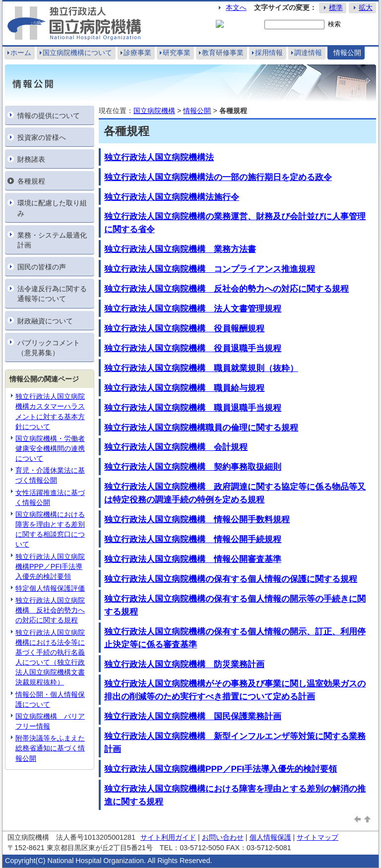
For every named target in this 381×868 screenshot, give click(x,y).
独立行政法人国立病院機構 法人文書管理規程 (193, 309)
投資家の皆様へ (42, 137)
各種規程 (31, 181)
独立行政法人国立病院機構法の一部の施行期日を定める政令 (218, 177)
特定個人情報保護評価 (50, 588)
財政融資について (45, 321)
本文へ (236, 7)
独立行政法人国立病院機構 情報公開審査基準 (193, 559)
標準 (336, 7)
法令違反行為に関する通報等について (52, 294)
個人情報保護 (270, 837)
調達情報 (308, 53)
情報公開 (347, 53)
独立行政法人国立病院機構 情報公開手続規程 (193, 539)
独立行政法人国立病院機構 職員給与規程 (184, 388)
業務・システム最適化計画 (52, 240)
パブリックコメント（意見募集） (49, 348)
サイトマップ (317, 837)
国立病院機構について (77, 53)
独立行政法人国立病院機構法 (159, 157)
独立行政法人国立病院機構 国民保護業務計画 (193, 716)
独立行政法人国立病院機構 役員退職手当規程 (193, 348)
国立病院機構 (154, 111)
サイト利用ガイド (168, 837)
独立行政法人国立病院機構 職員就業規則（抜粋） (201, 368)
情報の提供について (49, 116)
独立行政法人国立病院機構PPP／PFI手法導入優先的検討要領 (50, 566)
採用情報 (269, 53)
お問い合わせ (223, 837)
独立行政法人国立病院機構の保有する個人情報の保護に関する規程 (231, 579)
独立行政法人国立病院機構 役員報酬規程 (184, 328)
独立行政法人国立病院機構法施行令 (172, 197)
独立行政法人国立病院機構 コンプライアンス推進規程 (210, 269)
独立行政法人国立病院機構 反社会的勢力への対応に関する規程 (50, 610)
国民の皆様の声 (42, 267)
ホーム (21, 53)
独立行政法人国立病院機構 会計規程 (176, 447)
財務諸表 (31, 159)
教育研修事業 (223, 53)
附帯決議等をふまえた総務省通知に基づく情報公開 (50, 748)
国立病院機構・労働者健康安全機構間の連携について (50, 448)
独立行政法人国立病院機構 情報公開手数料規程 (197, 519)
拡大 (366, 7)
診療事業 (137, 53)
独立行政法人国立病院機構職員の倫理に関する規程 (201, 428)
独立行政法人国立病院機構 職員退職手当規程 (193, 408)
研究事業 (177, 53)
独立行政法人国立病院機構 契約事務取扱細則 (193, 467)
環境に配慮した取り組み (52, 208)
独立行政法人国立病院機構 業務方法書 (180, 249)
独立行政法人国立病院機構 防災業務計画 (184, 664)
